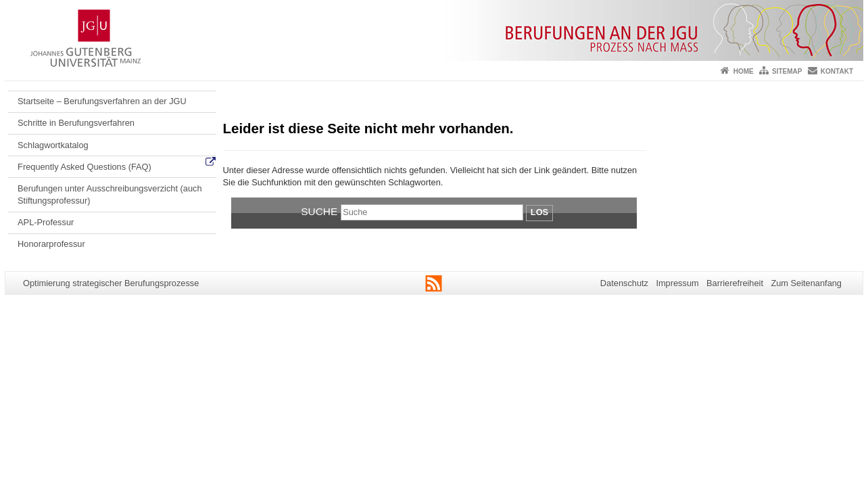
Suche (319, 211)
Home (744, 71)
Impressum (677, 283)
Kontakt (837, 71)
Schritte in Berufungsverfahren (76, 123)
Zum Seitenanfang (806, 283)
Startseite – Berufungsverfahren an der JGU (102, 101)
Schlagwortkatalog (53, 145)
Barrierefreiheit (735, 283)
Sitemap (787, 71)
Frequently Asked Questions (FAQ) (85, 167)
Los (539, 212)
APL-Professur (46, 222)
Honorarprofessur (51, 244)
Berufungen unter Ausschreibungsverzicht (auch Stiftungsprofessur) (110, 194)
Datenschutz (624, 283)
